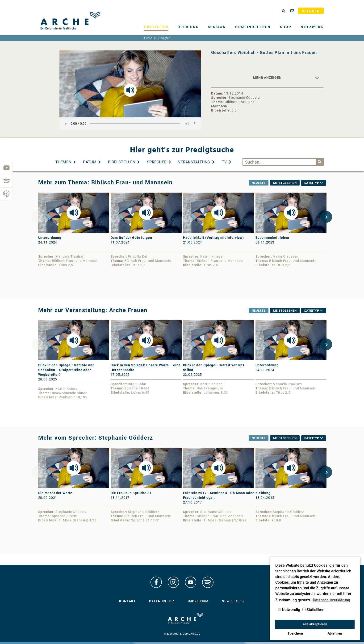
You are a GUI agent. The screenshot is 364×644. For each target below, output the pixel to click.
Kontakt (127, 601)
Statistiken (313, 610)
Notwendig (289, 610)
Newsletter (233, 601)
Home (148, 38)
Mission (217, 27)
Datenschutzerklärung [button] (331, 600)
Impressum (198, 601)
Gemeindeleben (253, 27)
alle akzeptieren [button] (315, 624)
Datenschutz (162, 601)
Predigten (156, 27)
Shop (286, 27)
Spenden (311, 11)
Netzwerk (312, 27)
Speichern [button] (295, 634)
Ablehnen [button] (335, 634)
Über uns (188, 27)
